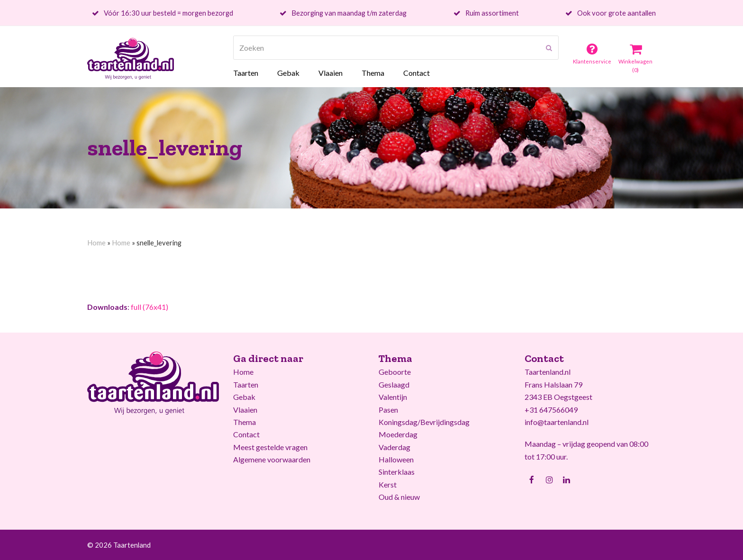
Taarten (246, 384)
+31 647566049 (551, 410)
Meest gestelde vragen (270, 447)
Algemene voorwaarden (272, 459)
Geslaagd (394, 384)
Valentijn (393, 397)
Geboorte (395, 372)
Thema (245, 422)
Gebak (244, 397)
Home (96, 243)
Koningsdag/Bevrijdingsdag (424, 422)
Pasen (388, 410)
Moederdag (398, 434)
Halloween (396, 459)
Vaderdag (394, 447)
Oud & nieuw (399, 497)
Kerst (388, 484)
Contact (246, 434)
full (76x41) (150, 307)
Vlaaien (245, 410)
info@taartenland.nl (557, 422)
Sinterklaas (397, 472)
